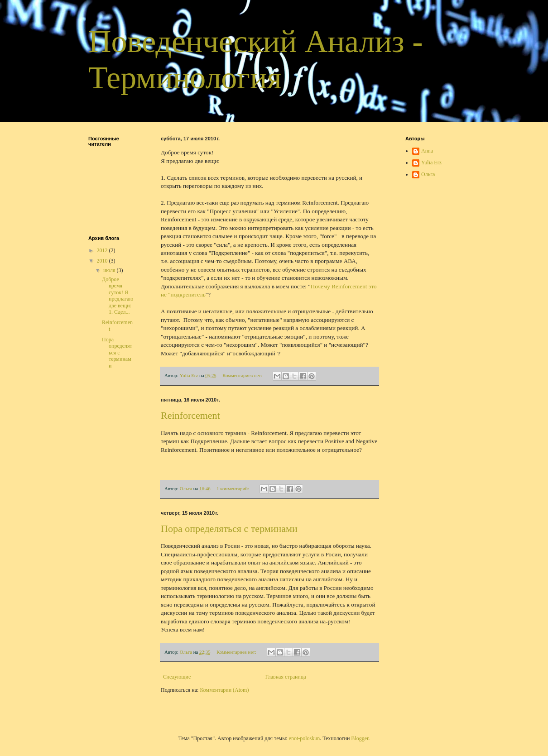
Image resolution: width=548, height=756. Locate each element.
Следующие (177, 677)
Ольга (428, 174)
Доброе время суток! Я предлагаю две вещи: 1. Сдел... (118, 296)
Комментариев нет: (243, 375)
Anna (427, 151)
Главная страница (286, 677)
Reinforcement (190, 415)
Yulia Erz (431, 163)
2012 (103, 250)
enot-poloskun (305, 738)
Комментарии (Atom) (224, 690)
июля (110, 270)
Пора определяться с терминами (229, 529)
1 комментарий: (233, 488)
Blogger (360, 738)
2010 (103, 261)
